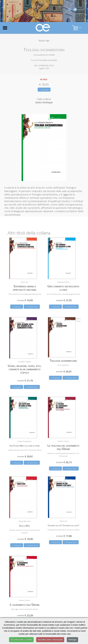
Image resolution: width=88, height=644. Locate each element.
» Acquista (44, 90)
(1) (77, 27)
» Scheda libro (32, 307)
